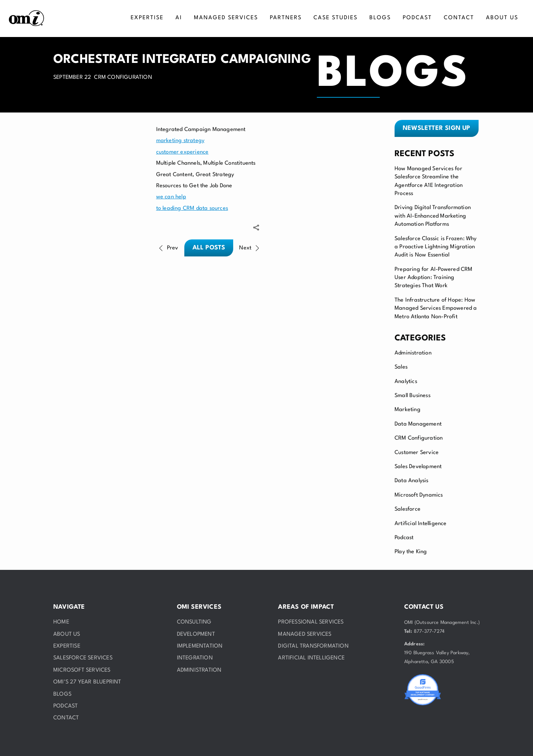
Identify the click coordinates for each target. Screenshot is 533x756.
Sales (401, 367)
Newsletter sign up (437, 128)
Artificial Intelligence (421, 524)
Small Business (413, 396)
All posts (209, 248)
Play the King (411, 552)
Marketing (408, 410)
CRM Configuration (419, 438)
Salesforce (408, 509)
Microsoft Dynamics (419, 495)
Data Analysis (412, 481)
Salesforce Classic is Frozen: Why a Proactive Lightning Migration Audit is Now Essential (436, 247)
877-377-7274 (429, 631)
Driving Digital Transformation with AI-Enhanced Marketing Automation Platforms (433, 216)
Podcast (404, 538)
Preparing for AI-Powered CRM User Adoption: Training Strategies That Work (434, 278)
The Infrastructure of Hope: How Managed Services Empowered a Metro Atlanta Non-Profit (436, 309)
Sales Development (418, 467)
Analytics (406, 382)
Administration (413, 353)
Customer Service (417, 453)
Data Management (418, 424)
